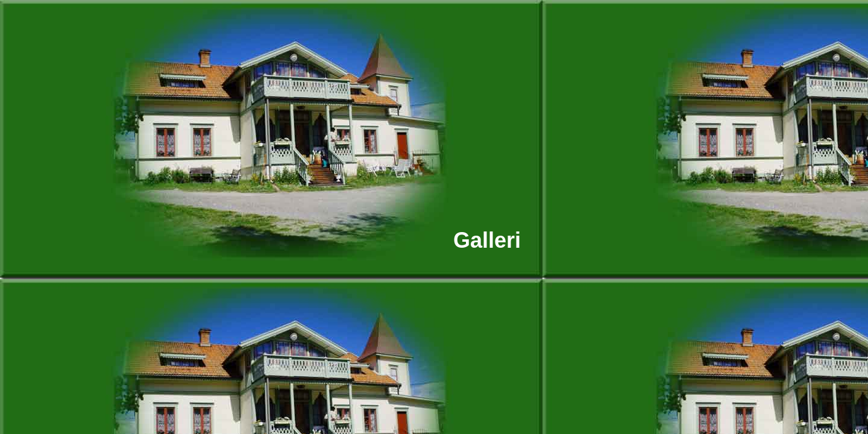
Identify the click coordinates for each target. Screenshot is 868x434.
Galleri (487, 240)
